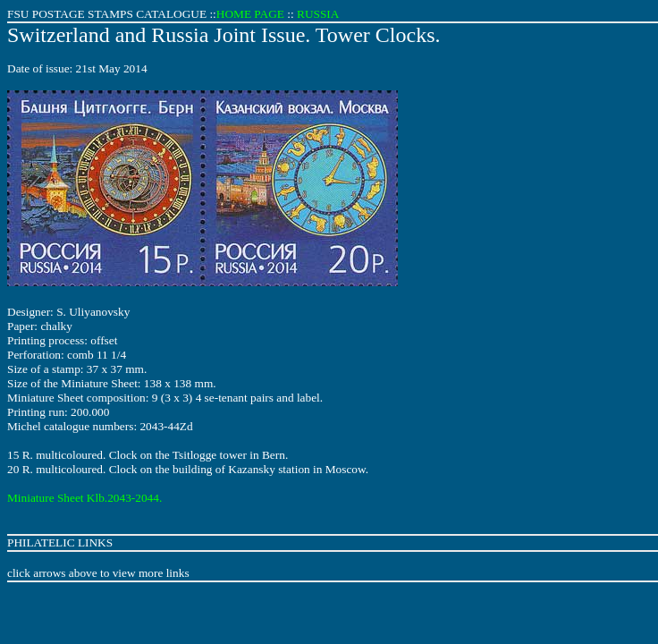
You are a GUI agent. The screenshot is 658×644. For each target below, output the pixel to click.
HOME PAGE (250, 14)
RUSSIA (318, 14)
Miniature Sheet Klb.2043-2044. (84, 498)
